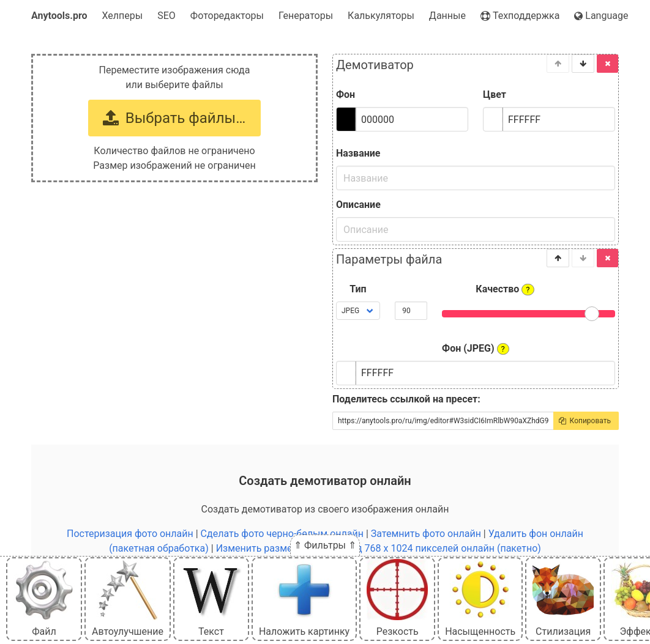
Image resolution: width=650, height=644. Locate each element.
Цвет (495, 94)
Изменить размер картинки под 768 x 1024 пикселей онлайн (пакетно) (379, 548)
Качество (505, 289)
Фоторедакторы (227, 16)
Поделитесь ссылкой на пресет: (406, 399)
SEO (166, 16)
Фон (346, 94)
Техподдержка (520, 16)
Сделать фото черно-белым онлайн (282, 534)
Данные (447, 16)
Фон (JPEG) (476, 349)
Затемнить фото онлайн (426, 534)
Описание (358, 205)
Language (601, 16)
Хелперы (123, 16)
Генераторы (306, 16)
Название (358, 153)
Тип (358, 289)
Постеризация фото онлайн (130, 534)
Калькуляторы (381, 16)
